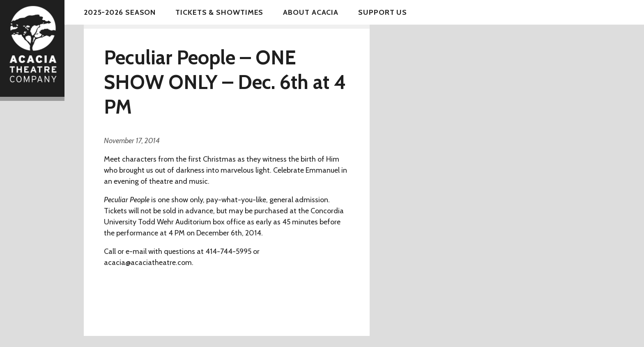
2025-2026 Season (120, 12)
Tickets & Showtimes (219, 12)
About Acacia (311, 12)
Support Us (383, 12)
